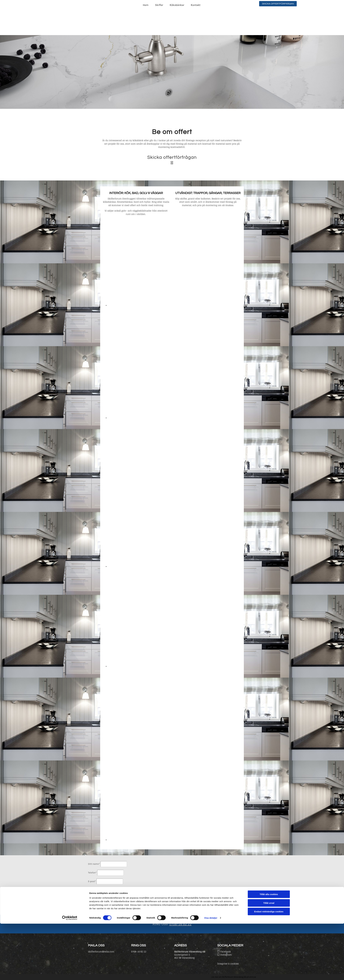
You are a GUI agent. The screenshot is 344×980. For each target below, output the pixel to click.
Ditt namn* (94, 864)
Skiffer (159, 5)
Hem (146, 5)
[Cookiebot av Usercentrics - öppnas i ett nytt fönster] (70, 974)
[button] (278, 4)
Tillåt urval (269, 959)
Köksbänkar (177, 5)
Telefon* (92, 873)
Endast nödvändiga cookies (269, 968)
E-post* (92, 881)
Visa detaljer (211, 974)
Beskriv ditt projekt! (99, 889)
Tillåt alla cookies (269, 951)
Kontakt (196, 5)
